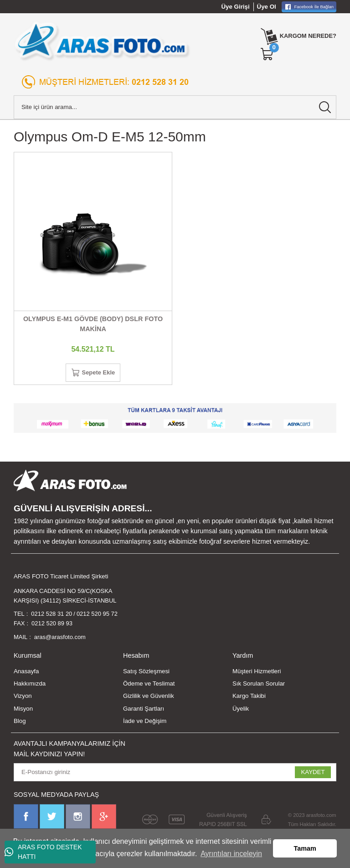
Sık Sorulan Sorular (259, 686)
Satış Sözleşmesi (146, 673)
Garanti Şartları (144, 710)
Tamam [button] (305, 848)
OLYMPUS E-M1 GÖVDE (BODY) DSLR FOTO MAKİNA (93, 324)
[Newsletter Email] (175, 774)
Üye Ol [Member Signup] (267, 7)
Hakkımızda (30, 686)
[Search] (175, 107)
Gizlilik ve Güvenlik (149, 698)
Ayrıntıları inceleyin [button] (231, 854)
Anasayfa (26, 673)
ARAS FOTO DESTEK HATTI (43, 852)
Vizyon (23, 698)
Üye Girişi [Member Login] (236, 7)
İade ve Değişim (145, 723)
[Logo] (102, 41)
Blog (20, 723)
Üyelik (241, 710)
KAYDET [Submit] (313, 774)
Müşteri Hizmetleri (257, 673)
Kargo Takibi (249, 698)
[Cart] (266, 54)
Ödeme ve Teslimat (149, 686)
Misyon (23, 710)
